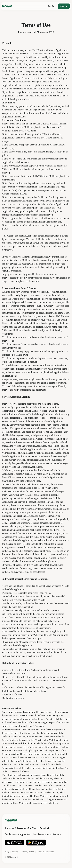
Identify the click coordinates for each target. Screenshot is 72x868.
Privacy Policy (28, 852)
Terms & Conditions (46, 852)
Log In (51, 6)
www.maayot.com (22, 50)
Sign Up (64, 6)
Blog (7, 852)
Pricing (15, 852)
